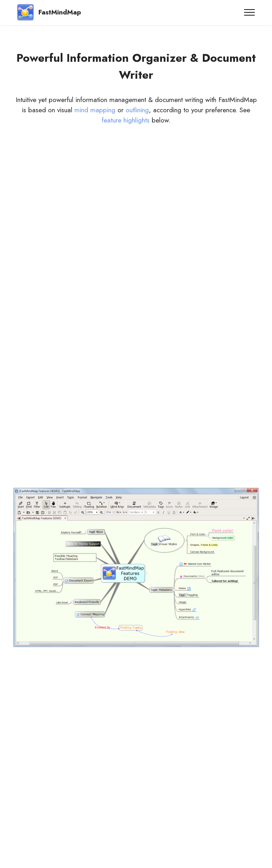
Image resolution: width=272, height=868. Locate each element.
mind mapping (95, 110)
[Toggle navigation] (250, 12)
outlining (137, 110)
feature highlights (126, 120)
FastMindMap (60, 12)
